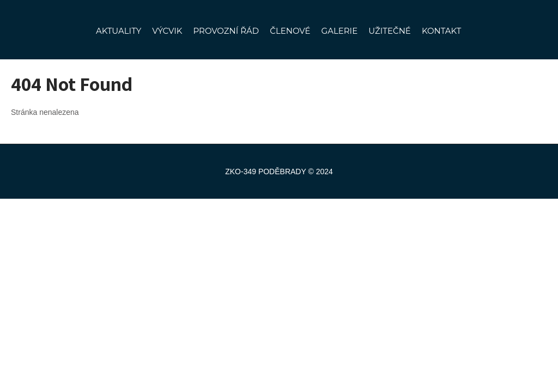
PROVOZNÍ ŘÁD (226, 31)
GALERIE (340, 31)
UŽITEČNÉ (390, 31)
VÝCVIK (167, 31)
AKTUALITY (119, 31)
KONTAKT (442, 31)
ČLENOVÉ (290, 31)
